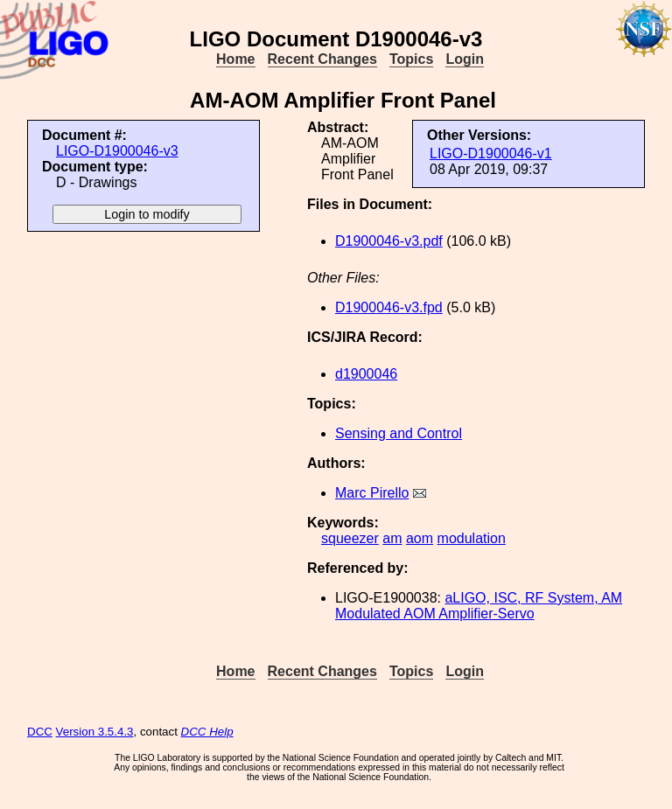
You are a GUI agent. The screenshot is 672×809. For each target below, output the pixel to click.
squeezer (350, 538)
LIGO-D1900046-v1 (491, 153)
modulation (472, 538)
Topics (411, 59)
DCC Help (207, 732)
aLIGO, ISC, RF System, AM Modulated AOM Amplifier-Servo (479, 606)
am (392, 538)
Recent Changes (322, 59)
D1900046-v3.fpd (389, 307)
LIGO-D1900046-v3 (117, 151)
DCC (40, 732)
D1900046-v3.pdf (389, 241)
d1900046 (366, 374)
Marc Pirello (372, 493)
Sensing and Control (399, 433)
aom (420, 538)
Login (465, 59)
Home (235, 59)
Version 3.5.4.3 (95, 732)
